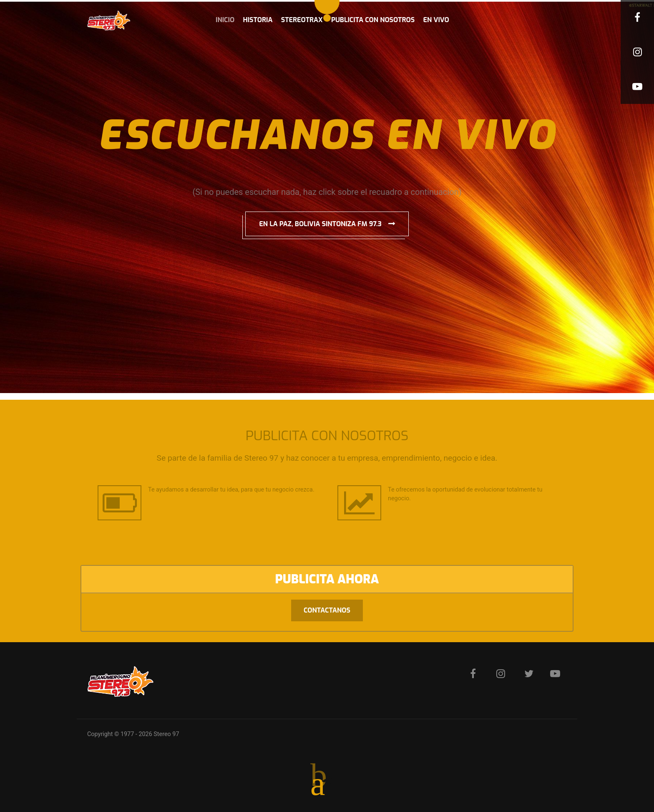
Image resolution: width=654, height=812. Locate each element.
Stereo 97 (166, 734)
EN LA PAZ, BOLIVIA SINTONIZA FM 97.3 (320, 224)
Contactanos (327, 610)
